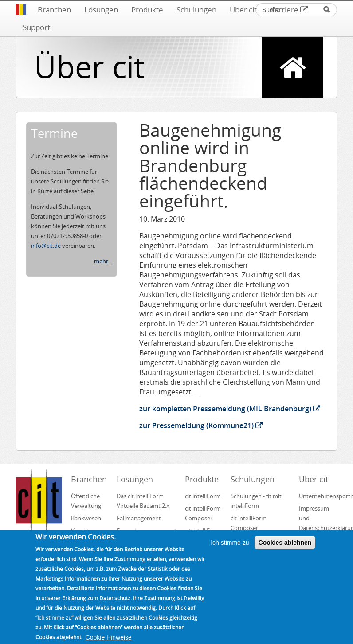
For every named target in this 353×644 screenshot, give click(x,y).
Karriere (289, 10)
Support (36, 27)
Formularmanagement (147, 531)
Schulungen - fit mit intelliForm (256, 501)
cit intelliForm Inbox (203, 535)
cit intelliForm (203, 496)
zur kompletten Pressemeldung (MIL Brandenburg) (230, 409)
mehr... (103, 261)
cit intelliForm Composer (203, 513)
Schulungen (196, 10)
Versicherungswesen (90, 531)
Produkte (147, 10)
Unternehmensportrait (318, 496)
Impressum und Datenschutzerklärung (318, 518)
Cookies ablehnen (285, 551)
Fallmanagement (139, 518)
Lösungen (101, 10)
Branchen (54, 10)
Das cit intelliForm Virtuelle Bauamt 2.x (143, 501)
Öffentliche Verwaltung (86, 501)
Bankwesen (86, 518)
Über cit (243, 10)
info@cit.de (46, 246)
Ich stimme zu (230, 551)
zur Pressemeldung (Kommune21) (201, 425)
